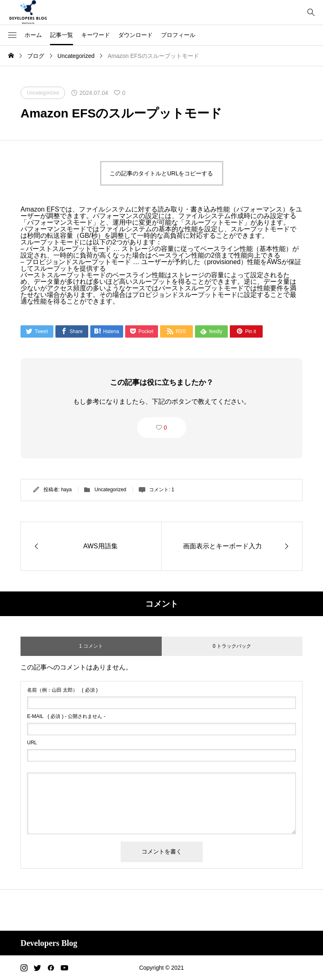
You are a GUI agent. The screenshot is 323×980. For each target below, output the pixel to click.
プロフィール (178, 35)
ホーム (33, 35)
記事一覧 (62, 35)
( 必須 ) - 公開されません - (66, 716)
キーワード (96, 35)
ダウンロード (135, 35)
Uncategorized (110, 490)
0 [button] (165, 428)
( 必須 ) (62, 690)
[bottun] (311, 13)
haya (66, 490)
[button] (12, 35)
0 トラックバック (232, 646)
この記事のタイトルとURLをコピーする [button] (161, 173)
